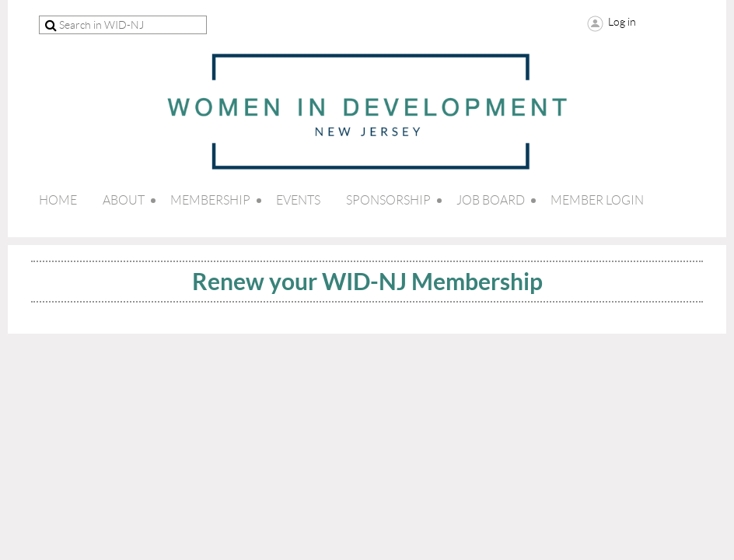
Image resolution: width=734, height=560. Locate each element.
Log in (622, 22)
